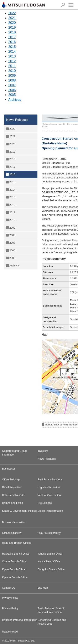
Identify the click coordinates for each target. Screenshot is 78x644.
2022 (12, 13)
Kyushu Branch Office (15, 577)
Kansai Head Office (49, 561)
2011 (12, 66)
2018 (12, 32)
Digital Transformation (50, 511)
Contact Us (9, 588)
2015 (12, 47)
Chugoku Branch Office (51, 569)
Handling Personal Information (20, 620)
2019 (12, 27)
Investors (43, 451)
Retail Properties (12, 487)
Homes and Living (12, 503)
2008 (12, 80)
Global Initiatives (12, 533)
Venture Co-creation (49, 495)
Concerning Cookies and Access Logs (52, 622)
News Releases (46, 459)
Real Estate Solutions (50, 480)
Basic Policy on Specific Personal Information (51, 610)
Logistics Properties (49, 487)
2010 (12, 71)
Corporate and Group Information (14, 453)
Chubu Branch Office (14, 561)
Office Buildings (11, 480)
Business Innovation (14, 522)
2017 (12, 37)
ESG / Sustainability (49, 533)
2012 (12, 61)
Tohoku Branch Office (50, 554)
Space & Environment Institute (20, 511)
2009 (12, 76)
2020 (12, 23)
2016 (12, 42)
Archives (15, 100)
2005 (12, 95)
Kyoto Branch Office (14, 569)
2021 (12, 18)
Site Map (43, 588)
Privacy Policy (10, 608)
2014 (12, 52)
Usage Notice (10, 632)
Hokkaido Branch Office (16, 554)
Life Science (45, 503)
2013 (12, 56)
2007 (12, 85)
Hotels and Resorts (13, 495)
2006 (12, 90)
